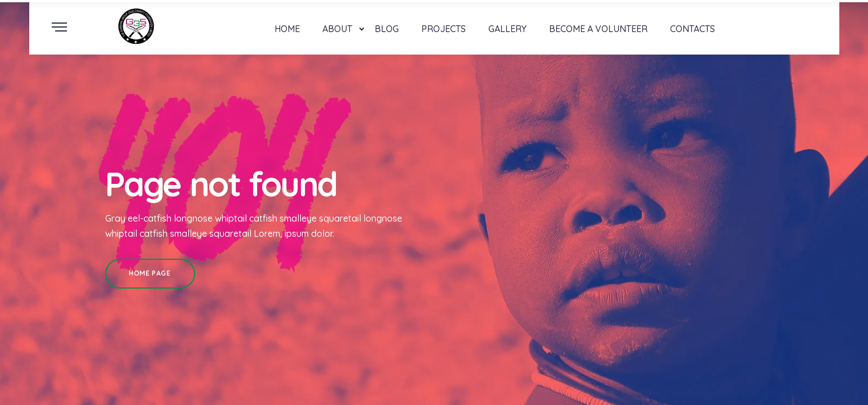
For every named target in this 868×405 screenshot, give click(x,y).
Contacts (692, 29)
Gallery (507, 29)
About (337, 29)
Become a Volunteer (598, 29)
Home (287, 29)
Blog (387, 29)
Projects (444, 29)
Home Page (150, 273)
